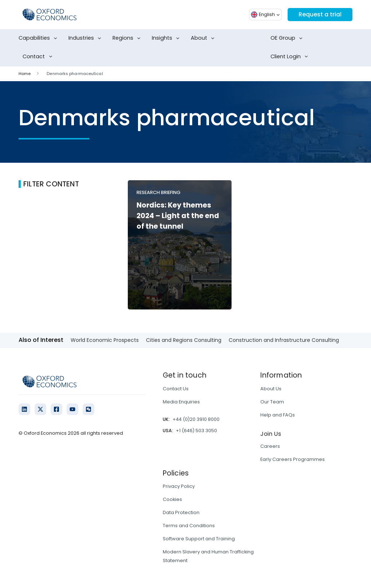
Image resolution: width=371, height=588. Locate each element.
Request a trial (320, 14)
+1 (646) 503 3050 (196, 431)
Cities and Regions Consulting (184, 340)
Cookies (172, 499)
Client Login (291, 57)
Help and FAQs (278, 415)
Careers (270, 446)
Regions (128, 38)
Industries (86, 38)
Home (25, 74)
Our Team (272, 402)
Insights (167, 38)
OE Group (288, 38)
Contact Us (176, 389)
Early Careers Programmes (293, 459)
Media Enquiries (181, 402)
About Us (271, 389)
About (204, 38)
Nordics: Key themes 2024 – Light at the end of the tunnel (178, 216)
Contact (39, 57)
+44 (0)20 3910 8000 (196, 419)
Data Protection (181, 512)
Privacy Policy (179, 486)
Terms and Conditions (189, 526)
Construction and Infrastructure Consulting (284, 340)
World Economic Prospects (105, 340)
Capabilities (39, 38)
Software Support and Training (199, 539)
